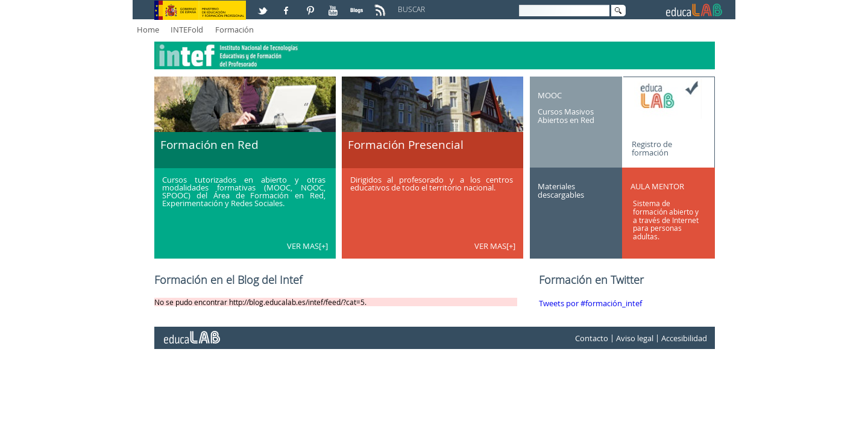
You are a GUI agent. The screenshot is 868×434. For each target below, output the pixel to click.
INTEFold (187, 30)
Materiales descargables (561, 190)
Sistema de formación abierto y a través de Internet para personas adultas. (666, 220)
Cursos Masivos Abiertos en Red (566, 116)
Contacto (592, 338)
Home (148, 30)
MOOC (550, 95)
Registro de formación (652, 148)
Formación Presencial (406, 145)
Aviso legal (635, 338)
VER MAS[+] (307, 246)
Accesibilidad (684, 338)
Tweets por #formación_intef (590, 303)
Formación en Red (209, 145)
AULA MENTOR (657, 186)
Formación (234, 30)
